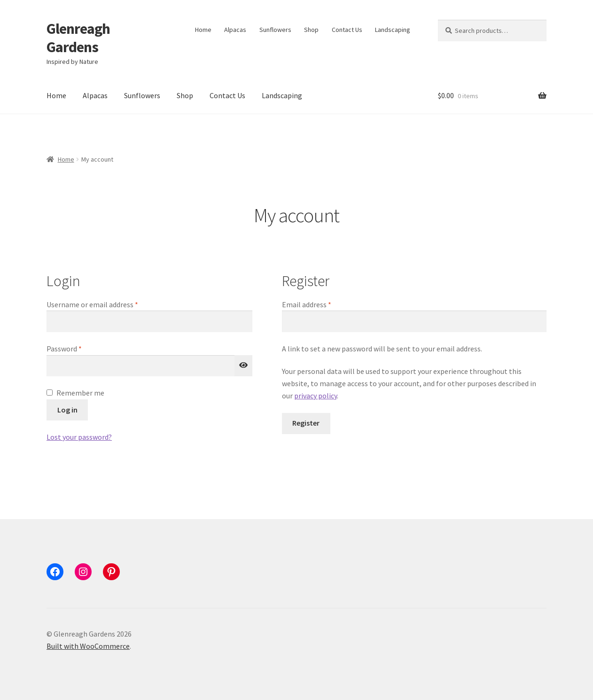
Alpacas (235, 30)
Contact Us (347, 30)
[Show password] (243, 366)
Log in (67, 410)
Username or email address (106, 304)
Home (203, 30)
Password (78, 348)
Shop (311, 30)
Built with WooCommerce (88, 646)
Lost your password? (79, 437)
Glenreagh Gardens (78, 38)
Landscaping (393, 30)
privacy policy (316, 396)
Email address (320, 304)
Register (306, 423)
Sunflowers (275, 30)
